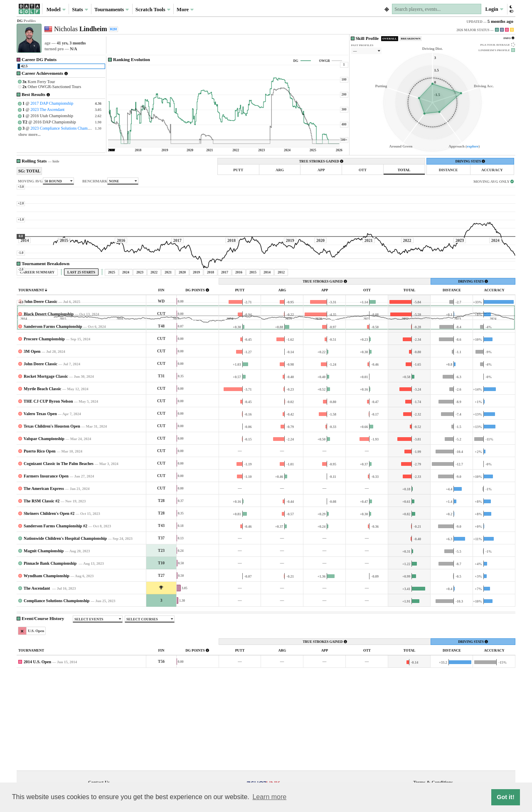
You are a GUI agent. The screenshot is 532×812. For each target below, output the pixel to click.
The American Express (44, 566)
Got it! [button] (505, 797)
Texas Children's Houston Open (52, 504)
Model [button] (56, 10)
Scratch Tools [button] (153, 10)
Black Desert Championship (49, 392)
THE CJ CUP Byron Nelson (48, 479)
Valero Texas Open (40, 491)
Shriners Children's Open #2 (49, 591)
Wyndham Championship (47, 653)
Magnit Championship (44, 629)
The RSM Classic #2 (42, 579)
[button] (511, 9)
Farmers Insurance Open (46, 554)
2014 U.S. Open (37, 739)
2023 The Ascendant (47, 109)
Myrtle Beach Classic (43, 466)
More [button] (185, 10)
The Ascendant (37, 666)
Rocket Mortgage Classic (46, 454)
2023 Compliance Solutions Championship (66, 128)
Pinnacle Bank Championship (51, 641)
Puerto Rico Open (40, 529)
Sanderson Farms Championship (53, 404)
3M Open (32, 429)
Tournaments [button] (112, 10)
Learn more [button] (269, 797)
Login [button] (494, 9)
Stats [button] (80, 10)
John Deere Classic (41, 379)
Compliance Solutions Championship (57, 678)
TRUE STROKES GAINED (321, 161)
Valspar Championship (44, 516)
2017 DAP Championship (52, 103)
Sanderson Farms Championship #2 (55, 604)
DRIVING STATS (470, 161)
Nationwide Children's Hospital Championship (65, 616)
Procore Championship (44, 417)
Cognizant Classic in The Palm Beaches (59, 541)
